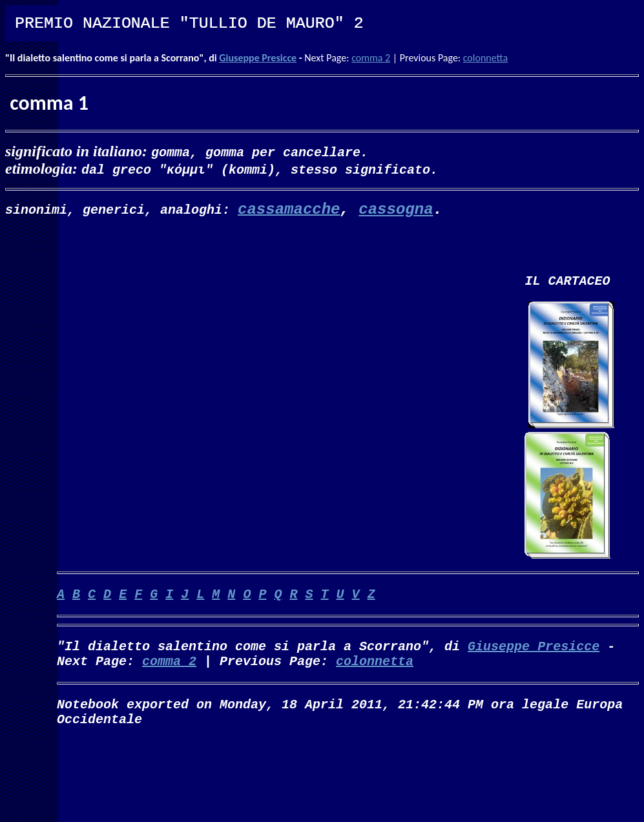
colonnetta (485, 58)
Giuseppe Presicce (258, 58)
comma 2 (371, 58)
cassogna (396, 210)
